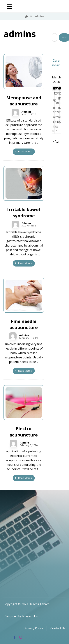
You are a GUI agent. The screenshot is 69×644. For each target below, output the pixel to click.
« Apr (56, 141)
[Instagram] (21, 637)
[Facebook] (15, 637)
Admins (26, 112)
